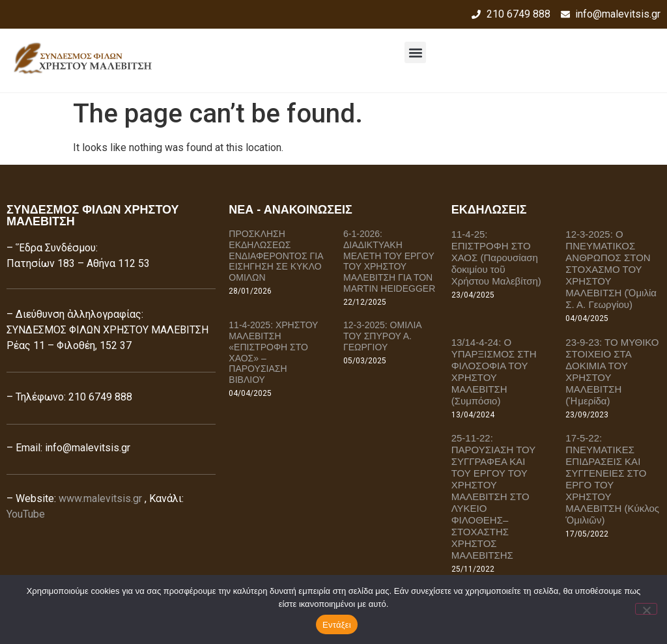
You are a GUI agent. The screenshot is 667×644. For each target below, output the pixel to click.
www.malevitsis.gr (100, 498)
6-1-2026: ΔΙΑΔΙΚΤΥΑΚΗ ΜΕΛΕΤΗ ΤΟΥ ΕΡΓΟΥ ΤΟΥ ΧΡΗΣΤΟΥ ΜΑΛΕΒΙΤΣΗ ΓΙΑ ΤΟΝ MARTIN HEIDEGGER (389, 261)
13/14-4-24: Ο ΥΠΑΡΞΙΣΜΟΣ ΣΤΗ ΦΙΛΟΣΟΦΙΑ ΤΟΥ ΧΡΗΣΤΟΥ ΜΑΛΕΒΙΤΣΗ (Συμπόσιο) (494, 371)
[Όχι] (646, 609)
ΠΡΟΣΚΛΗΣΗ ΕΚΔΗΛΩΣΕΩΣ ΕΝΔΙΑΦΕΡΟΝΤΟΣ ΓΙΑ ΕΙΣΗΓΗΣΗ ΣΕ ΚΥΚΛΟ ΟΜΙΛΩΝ (276, 256)
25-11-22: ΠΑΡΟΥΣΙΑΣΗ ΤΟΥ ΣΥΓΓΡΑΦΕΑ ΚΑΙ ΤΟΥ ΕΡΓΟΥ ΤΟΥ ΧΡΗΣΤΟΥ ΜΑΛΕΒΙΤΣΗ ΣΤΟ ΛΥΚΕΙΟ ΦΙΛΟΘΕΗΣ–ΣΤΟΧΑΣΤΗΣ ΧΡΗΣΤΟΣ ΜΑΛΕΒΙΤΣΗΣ (493, 497)
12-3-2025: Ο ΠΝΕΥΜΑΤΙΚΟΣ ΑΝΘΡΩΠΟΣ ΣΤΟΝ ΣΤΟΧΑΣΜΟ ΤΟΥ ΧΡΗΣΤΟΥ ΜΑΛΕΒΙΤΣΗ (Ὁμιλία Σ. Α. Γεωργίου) (611, 269)
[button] (415, 52)
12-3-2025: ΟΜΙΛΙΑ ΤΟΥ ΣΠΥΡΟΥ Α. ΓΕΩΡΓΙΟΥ (382, 336)
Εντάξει (337, 625)
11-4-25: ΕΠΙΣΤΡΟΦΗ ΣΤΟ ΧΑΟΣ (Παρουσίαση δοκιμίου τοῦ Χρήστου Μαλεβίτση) (496, 258)
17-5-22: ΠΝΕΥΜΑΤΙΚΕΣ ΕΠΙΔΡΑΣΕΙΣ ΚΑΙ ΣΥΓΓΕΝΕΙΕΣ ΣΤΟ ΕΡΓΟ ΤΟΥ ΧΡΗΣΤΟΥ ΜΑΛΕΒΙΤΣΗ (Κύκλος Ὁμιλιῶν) (612, 479)
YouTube (26, 514)
